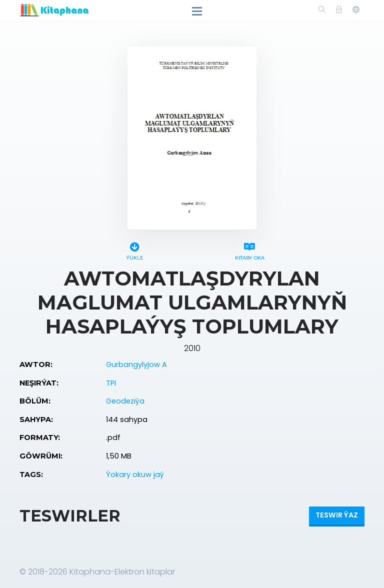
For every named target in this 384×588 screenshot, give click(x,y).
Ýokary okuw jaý (135, 474)
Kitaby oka (249, 250)
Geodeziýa (125, 401)
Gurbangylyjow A (136, 364)
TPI (111, 383)
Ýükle (134, 250)
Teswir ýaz (337, 515)
